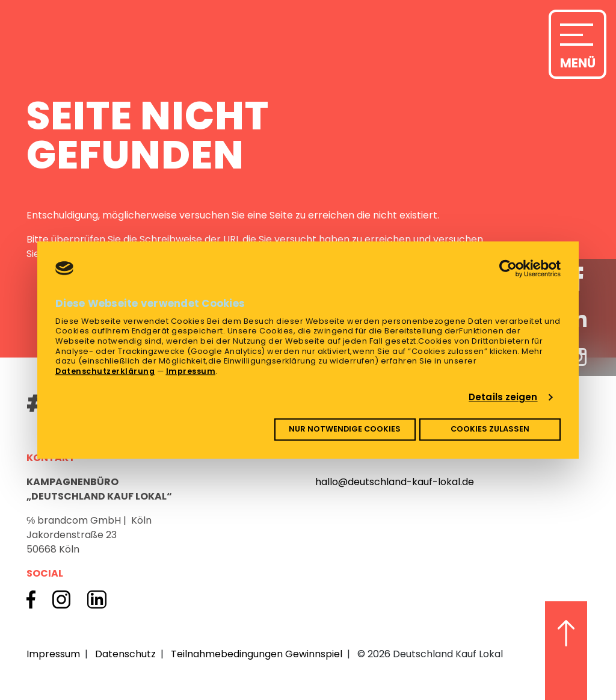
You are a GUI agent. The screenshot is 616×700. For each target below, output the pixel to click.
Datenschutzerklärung (105, 371)
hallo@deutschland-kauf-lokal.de (395, 482)
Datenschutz (125, 654)
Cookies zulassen (490, 429)
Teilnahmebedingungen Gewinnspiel (257, 654)
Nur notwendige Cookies (345, 429)
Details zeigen (503, 397)
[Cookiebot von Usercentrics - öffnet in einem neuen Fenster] (508, 268)
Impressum (191, 371)
